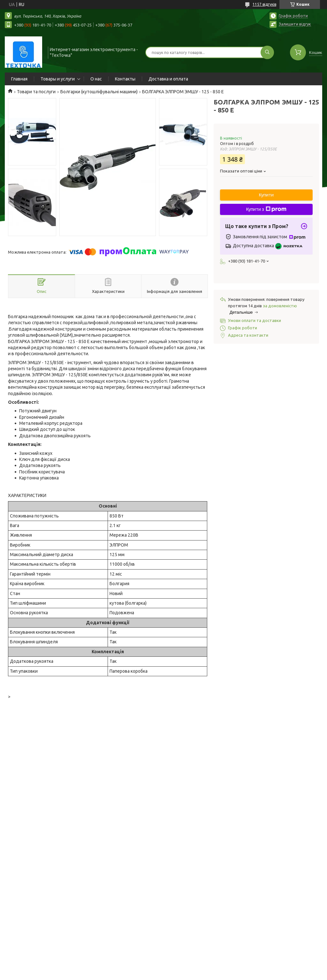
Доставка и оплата (168, 79)
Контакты (125, 79)
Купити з (266, 209)
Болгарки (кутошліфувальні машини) (99, 92)
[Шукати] (267, 52)
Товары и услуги (58, 79)
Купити (266, 195)
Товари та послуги (36, 92)
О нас (96, 79)
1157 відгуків (264, 4)
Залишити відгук (295, 24)
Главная (19, 79)
